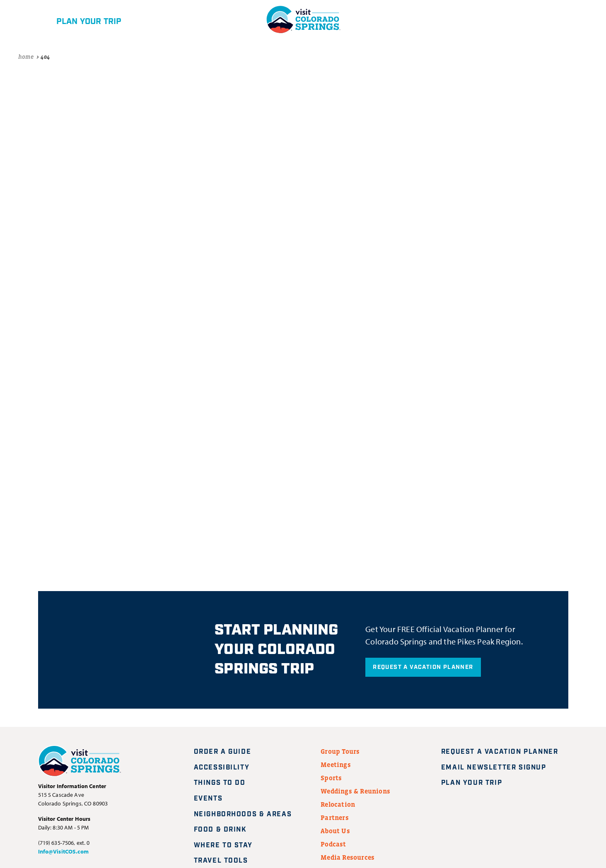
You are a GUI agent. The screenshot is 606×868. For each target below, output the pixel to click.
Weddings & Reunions (355, 791)
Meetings (336, 765)
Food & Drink (220, 830)
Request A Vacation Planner (423, 667)
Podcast (333, 844)
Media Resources (348, 857)
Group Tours (340, 751)
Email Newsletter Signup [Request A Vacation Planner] (499, 768)
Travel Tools (221, 861)
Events (208, 799)
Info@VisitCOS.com (63, 851)
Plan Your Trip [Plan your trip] (477, 783)
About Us (335, 831)
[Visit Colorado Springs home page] (80, 763)
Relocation (338, 804)
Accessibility (222, 768)
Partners (335, 818)
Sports (331, 778)
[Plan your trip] (75, 19)
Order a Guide (223, 752)
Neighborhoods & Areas (243, 814)
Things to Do (220, 783)
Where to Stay (223, 845)
